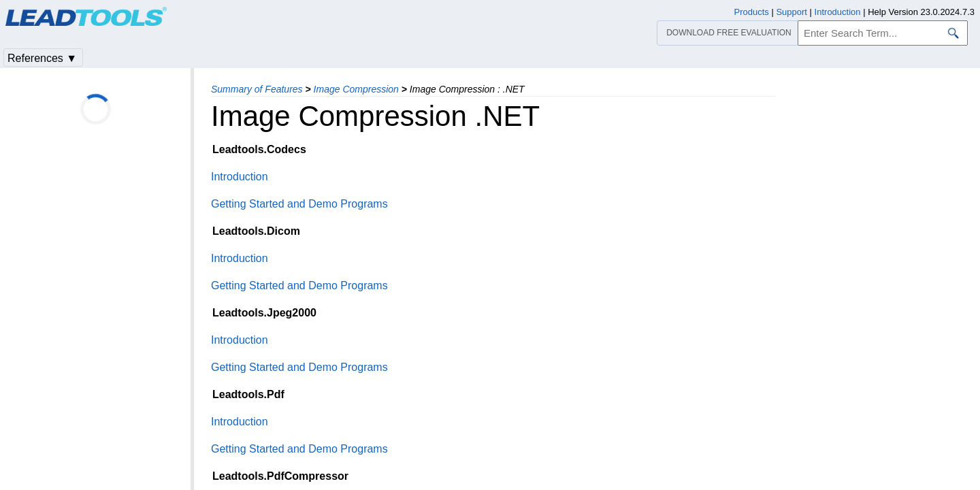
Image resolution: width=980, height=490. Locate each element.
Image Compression (356, 89)
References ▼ (42, 58)
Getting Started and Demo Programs (299, 204)
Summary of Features (257, 89)
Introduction (240, 177)
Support (791, 12)
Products (752, 12)
